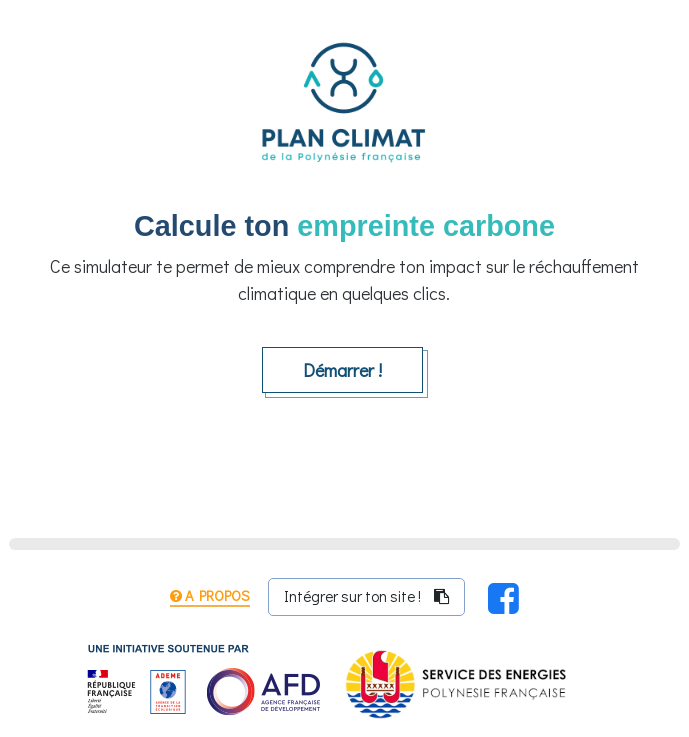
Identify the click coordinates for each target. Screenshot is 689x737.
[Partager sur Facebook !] (503, 597)
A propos (210, 595)
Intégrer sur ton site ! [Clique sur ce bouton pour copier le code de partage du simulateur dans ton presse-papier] (366, 596)
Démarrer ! (342, 370)
